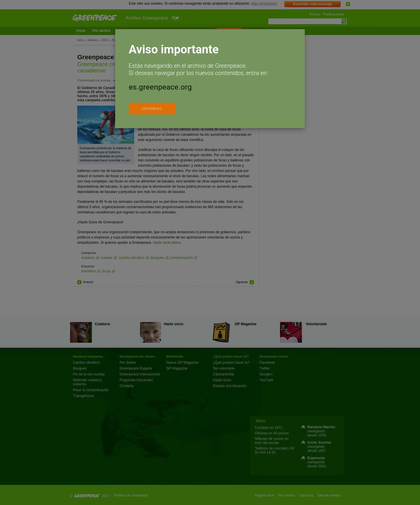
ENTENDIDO (152, 109)
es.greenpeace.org (160, 87)
